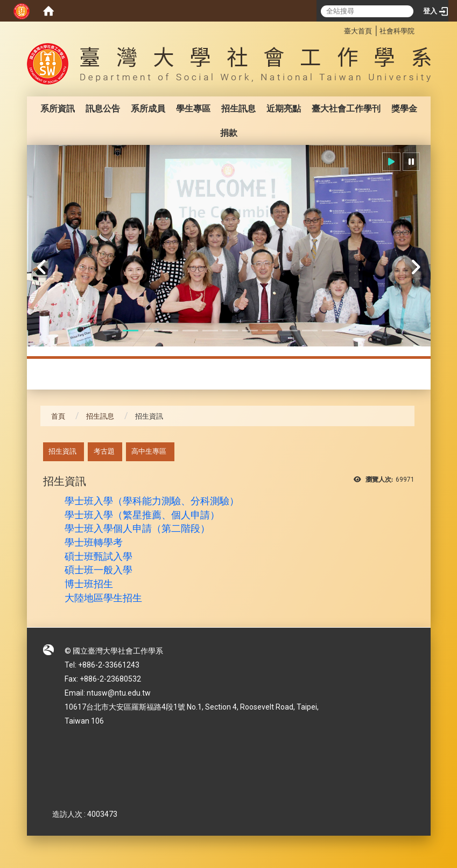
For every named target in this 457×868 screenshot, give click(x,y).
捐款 (229, 133)
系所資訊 (58, 109)
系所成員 (148, 109)
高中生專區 (149, 451)
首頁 (58, 416)
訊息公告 (103, 109)
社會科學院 (397, 31)
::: (338, 29)
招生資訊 (62, 451)
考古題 (104, 451)
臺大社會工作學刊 (346, 109)
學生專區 (193, 109)
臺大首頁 (358, 31)
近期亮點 (284, 109)
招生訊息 (238, 109)
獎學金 (404, 109)
